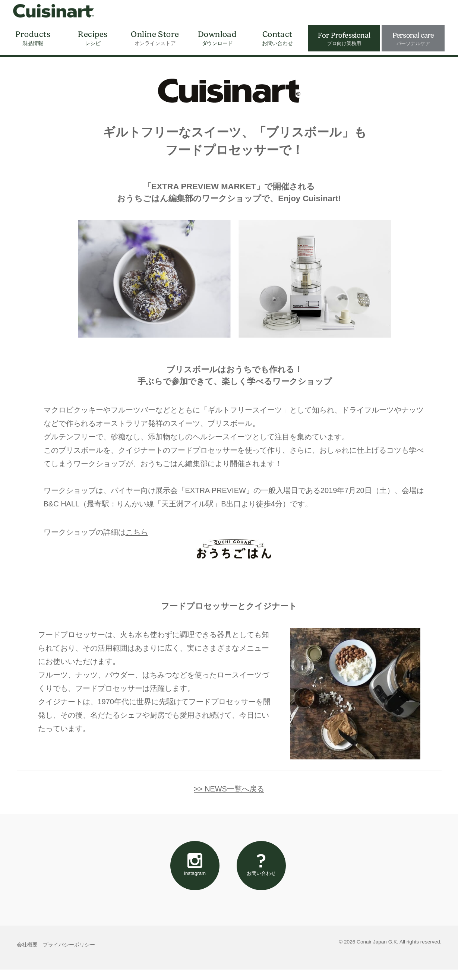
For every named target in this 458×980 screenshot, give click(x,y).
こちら (137, 532)
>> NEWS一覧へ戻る (229, 789)
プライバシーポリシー (69, 955)
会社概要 (27, 955)
